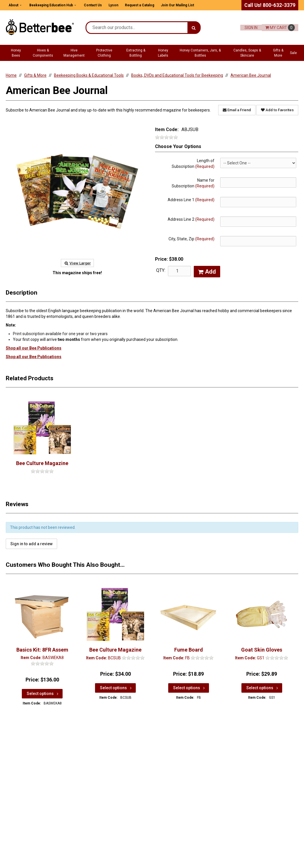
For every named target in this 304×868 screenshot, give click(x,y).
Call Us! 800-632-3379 (270, 5)
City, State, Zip (191, 239)
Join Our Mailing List (177, 5)
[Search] (194, 28)
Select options (43, 694)
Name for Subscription (193, 183)
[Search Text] (137, 28)
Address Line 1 (191, 200)
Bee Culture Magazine (42, 463)
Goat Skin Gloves (262, 650)
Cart (280, 28)
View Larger (77, 263)
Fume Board (189, 650)
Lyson (113, 5)
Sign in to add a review (31, 544)
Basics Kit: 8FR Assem (42, 650)
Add (207, 272)
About (13, 5)
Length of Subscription (193, 164)
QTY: (161, 270)
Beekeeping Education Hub (51, 5)
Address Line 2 (191, 219)
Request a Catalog (140, 5)
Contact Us (93, 5)
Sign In (251, 28)
